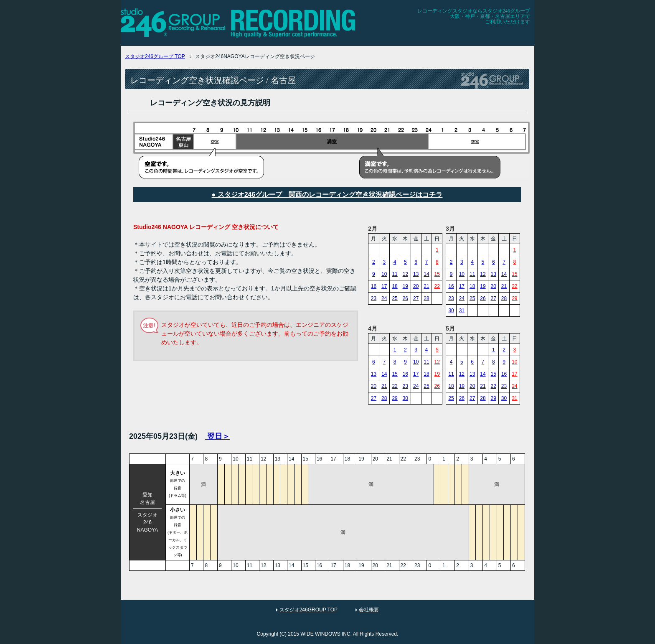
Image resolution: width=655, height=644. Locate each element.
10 (384, 274)
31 (462, 311)
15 (437, 274)
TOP (155, 56)
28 (426, 298)
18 (395, 286)
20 (416, 286)
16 (374, 286)
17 (384, 286)
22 (437, 286)
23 (374, 298)
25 (395, 298)
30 (451, 311)
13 (416, 274)
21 (426, 286)
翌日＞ (217, 436)
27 (416, 298)
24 (384, 298)
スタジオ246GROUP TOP (308, 610)
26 (405, 298)
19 (405, 286)
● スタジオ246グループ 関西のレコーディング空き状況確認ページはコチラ (327, 195)
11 (395, 274)
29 (514, 298)
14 (426, 274)
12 (405, 274)
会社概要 (369, 610)
